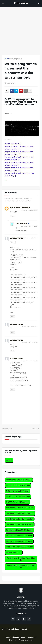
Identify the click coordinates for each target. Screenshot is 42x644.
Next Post (35, 429)
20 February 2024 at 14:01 (29, 327)
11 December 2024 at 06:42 (29, 361)
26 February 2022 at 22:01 (29, 226)
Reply (13, 216)
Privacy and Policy (26, 640)
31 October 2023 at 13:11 (30, 238)
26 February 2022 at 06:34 (29, 210)
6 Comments (12, 83)
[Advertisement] (21, 31)
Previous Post (8, 429)
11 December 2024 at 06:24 (29, 343)
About (23, 637)
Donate (9, 460)
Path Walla (21, 3)
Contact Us (32, 637)
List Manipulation (16, 59)
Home (7, 59)
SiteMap (16, 637)
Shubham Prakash (20, 208)
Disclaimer (13, 640)
